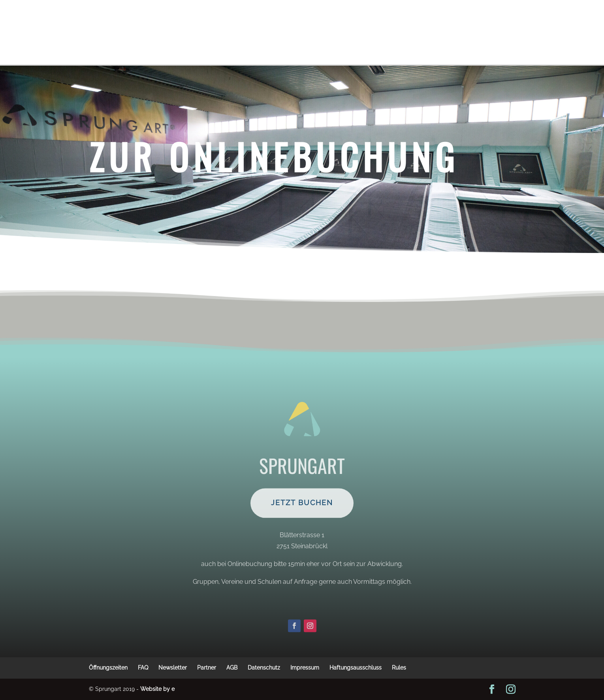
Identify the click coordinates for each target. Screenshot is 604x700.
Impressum (305, 668)
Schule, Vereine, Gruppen (285, 21)
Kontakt (492, 21)
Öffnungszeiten (360, 21)
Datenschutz (264, 668)
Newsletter (173, 668)
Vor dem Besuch (116, 21)
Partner (207, 668)
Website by (157, 689)
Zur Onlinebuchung (274, 156)
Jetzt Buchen (302, 521)
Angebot (448, 21)
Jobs (305, 44)
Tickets (162, 21)
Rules (399, 668)
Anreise (276, 44)
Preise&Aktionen (210, 21)
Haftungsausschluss (356, 668)
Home (331, 44)
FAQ (143, 668)
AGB (232, 668)
